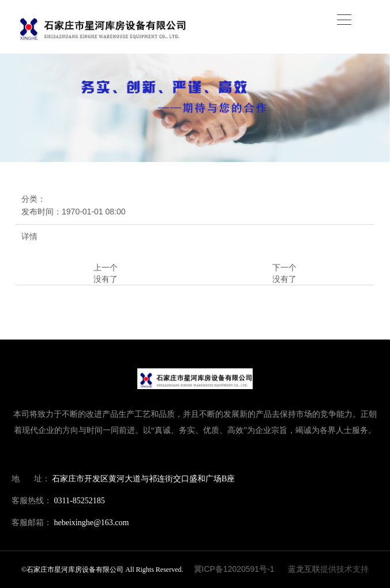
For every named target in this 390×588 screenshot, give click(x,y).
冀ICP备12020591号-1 (234, 569)
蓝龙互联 (304, 569)
